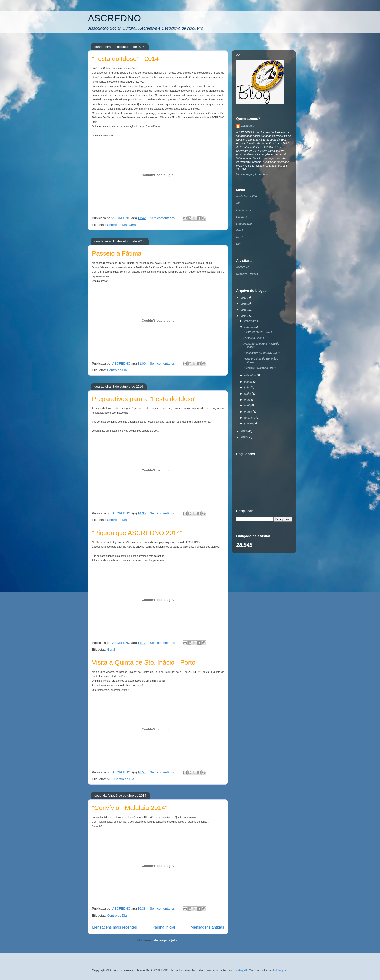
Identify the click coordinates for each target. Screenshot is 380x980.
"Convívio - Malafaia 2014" (130, 808)
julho (248, 388)
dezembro (251, 321)
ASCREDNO (114, 18)
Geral (133, 225)
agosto (249, 382)
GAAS (239, 231)
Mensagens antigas (207, 927)
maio (248, 400)
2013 (244, 431)
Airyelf (242, 970)
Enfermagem (244, 224)
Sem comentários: (163, 218)
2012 (244, 437)
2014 (244, 316)
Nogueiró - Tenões (247, 274)
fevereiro (250, 418)
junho (248, 394)
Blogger (282, 970)
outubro (249, 327)
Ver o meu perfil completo (252, 175)
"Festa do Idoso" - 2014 (125, 59)
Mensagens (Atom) (167, 940)
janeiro (249, 424)
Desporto (242, 217)
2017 (244, 298)
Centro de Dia (117, 225)
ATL (110, 779)
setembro (250, 376)
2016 (244, 304)
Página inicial (164, 927)
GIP (238, 244)
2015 (244, 310)
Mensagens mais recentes (114, 927)
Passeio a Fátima (117, 253)
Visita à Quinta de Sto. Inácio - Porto (144, 662)
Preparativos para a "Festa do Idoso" (144, 399)
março (248, 412)
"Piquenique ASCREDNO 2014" (137, 533)
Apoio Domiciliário (247, 197)
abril (247, 406)
